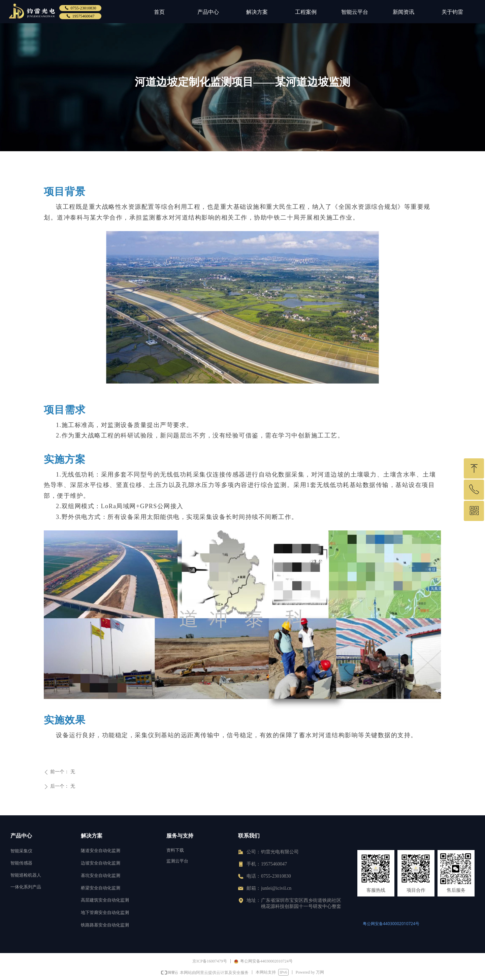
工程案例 (306, 12)
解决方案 (257, 12)
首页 (159, 12)
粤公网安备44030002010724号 (391, 924)
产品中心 (208, 12)
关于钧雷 (452, 12)
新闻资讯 (403, 12)
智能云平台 (355, 12)
